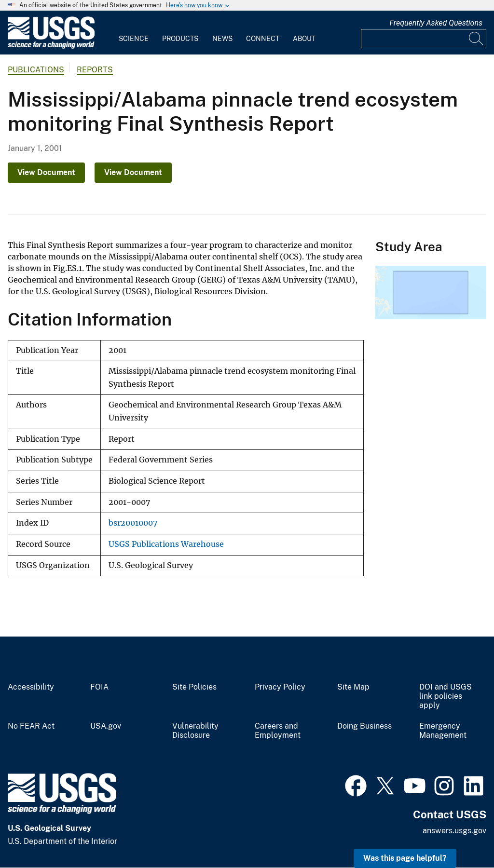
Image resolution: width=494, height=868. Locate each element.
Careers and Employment (278, 731)
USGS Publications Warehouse (166, 544)
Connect (263, 39)
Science (134, 39)
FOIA (99, 687)
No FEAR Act (31, 726)
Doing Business (364, 726)
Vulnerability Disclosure (195, 731)
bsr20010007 (133, 523)
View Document (46, 172)
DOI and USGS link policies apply (446, 696)
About (304, 39)
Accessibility (31, 687)
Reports (95, 70)
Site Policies (194, 687)
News (222, 39)
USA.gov (106, 726)
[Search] (477, 39)
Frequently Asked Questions (436, 23)
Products (180, 39)
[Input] (424, 39)
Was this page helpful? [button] (405, 858)
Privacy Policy (280, 687)
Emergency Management (443, 731)
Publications (36, 70)
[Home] (51, 47)
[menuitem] (134, 33)
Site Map (353, 687)
